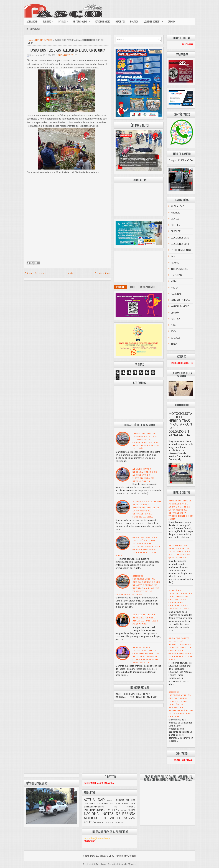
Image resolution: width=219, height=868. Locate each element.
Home (30, 40)
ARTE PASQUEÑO (83, 21)
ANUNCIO (175, 213)
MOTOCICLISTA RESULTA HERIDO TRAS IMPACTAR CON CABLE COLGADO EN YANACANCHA (180, 424)
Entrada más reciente (35, 273)
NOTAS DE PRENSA (180, 300)
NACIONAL (176, 294)
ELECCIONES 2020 (180, 238)
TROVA (174, 344)
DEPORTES (120, 21)
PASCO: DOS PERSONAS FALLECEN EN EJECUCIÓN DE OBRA (68, 50)
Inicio (70, 273)
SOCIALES (176, 338)
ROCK (173, 331)
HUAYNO (175, 263)
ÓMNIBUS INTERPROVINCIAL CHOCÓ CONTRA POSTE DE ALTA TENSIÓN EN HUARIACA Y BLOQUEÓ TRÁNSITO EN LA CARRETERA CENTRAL (138, 585)
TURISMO (49, 21)
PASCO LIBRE (108, 856)
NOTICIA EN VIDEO (102, 21)
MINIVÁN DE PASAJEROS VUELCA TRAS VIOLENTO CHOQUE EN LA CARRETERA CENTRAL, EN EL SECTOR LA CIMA (180, 599)
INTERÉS (64, 21)
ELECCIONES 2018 (180, 244)
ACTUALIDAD (32, 21)
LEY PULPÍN (176, 275)
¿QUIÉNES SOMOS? (154, 21)
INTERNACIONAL (33, 29)
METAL (174, 281)
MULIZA (175, 288)
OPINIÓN (171, 21)
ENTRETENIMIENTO (181, 250)
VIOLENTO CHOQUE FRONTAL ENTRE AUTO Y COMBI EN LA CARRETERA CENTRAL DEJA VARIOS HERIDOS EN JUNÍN (181, 510)
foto (173, 256)
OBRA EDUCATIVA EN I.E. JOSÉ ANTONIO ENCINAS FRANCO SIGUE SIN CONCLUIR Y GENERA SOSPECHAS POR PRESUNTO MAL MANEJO (138, 546)
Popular (120, 287)
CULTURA (175, 225)
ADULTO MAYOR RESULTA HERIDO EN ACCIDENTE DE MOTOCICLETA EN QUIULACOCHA (145, 475)
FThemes (132, 864)
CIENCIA (175, 219)
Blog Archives (147, 287)
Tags (132, 287)
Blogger (132, 856)
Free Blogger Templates (106, 864)
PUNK (174, 325)
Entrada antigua (102, 273)
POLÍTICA (134, 21)
